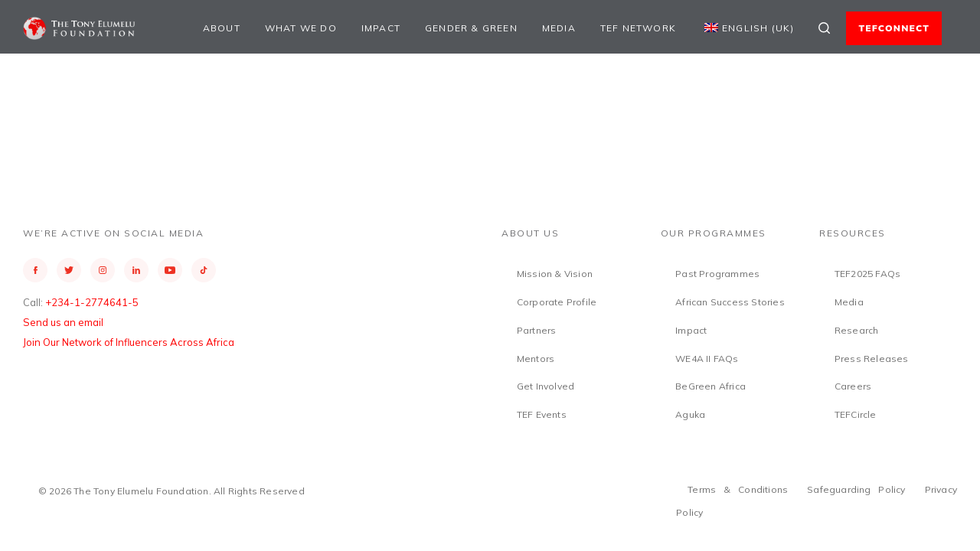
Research (857, 330)
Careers (853, 386)
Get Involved (546, 386)
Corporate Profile (557, 302)
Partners (537, 330)
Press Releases (872, 359)
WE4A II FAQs (707, 359)
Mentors (536, 359)
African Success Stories (730, 302)
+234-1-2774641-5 (92, 302)
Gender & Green (471, 28)
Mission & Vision (555, 274)
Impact (381, 28)
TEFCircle (856, 414)
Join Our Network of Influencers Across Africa (129, 342)
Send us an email (63, 322)
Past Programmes (717, 274)
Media (559, 28)
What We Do (301, 28)
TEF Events (542, 414)
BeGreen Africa (710, 386)
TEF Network (638, 28)
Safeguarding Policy (856, 489)
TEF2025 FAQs (867, 274)
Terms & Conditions (738, 489)
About (222, 28)
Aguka (690, 414)
